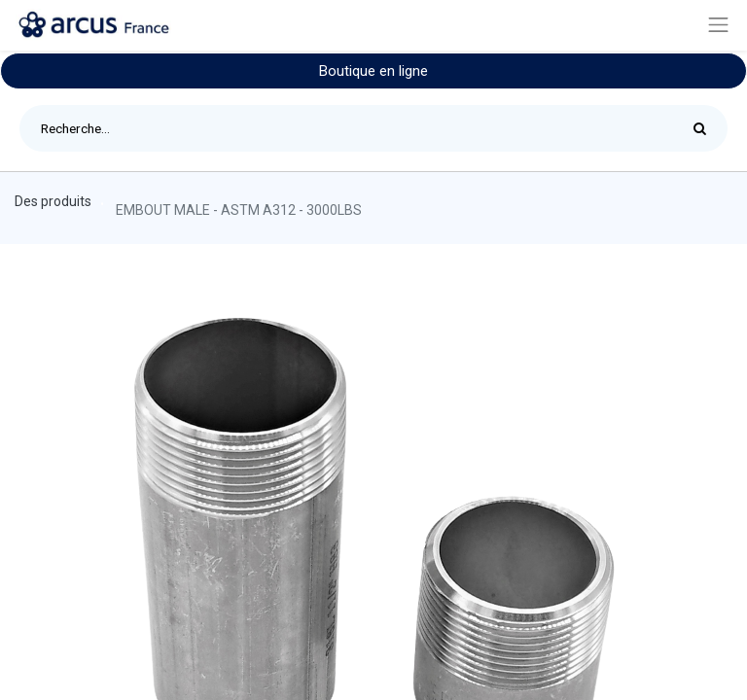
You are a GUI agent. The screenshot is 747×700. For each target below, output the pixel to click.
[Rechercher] (705, 128)
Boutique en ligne (373, 71)
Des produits (53, 201)
